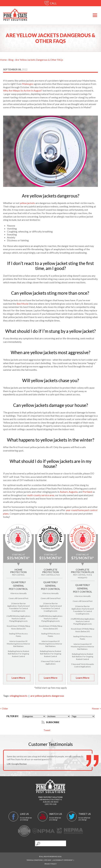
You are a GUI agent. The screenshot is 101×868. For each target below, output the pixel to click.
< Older (4, 708)
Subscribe (50, 722)
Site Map (48, 860)
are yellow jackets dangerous (47, 696)
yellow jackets (27, 203)
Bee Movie (22, 304)
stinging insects (19, 696)
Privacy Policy (50, 864)
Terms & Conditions (35, 860)
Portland (87, 492)
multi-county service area (41, 495)
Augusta (73, 492)
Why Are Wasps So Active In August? (23, 90)
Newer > (96, 708)
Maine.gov (28, 84)
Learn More (18, 678)
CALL (50, 3)
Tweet (47, 730)
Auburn (64, 492)
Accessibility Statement (63, 860)
